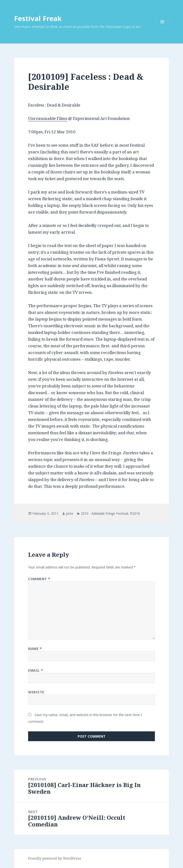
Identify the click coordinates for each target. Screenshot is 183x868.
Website (36, 692)
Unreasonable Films (48, 118)
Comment (39, 579)
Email (36, 670)
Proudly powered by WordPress (55, 858)
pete (70, 513)
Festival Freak (38, 18)
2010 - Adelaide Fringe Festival (104, 513)
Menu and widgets (162, 28)
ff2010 (135, 513)
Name (35, 649)
